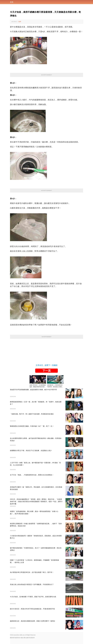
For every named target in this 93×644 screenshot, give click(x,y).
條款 (22, 638)
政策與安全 (18, 638)
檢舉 (20, 22)
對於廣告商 (32, 638)
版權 (27, 638)
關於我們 (12, 638)
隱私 (25, 638)
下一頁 (47, 371)
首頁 (12, 2)
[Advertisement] (47, 350)
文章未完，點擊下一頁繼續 (47, 365)
